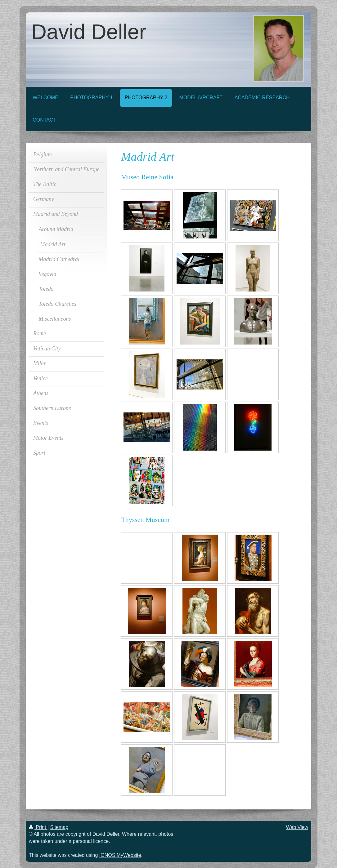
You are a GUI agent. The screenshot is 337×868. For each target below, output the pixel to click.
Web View (297, 827)
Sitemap (59, 827)
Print (38, 827)
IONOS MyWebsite (120, 855)
